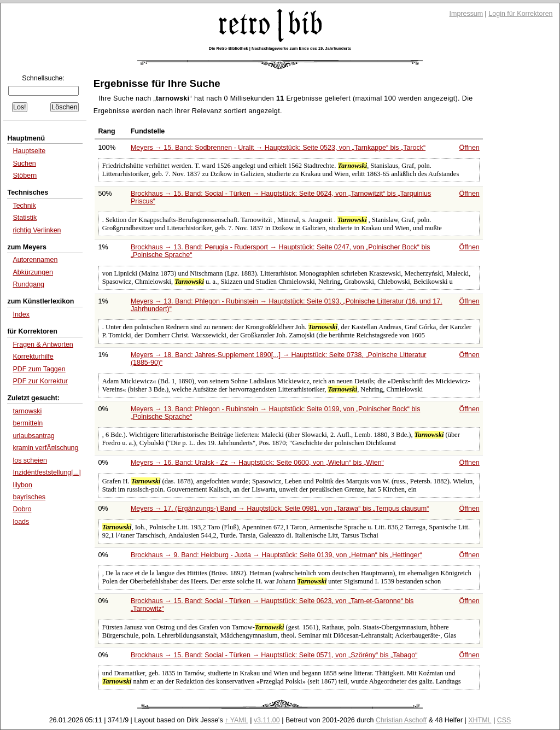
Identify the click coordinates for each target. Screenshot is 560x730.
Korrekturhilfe (33, 357)
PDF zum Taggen (39, 369)
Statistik (25, 218)
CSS (504, 720)
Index (21, 314)
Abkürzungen (33, 272)
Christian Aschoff (401, 720)
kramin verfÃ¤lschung (45, 448)
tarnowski (27, 411)
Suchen (24, 163)
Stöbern (25, 176)
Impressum (466, 14)
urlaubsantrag (33, 436)
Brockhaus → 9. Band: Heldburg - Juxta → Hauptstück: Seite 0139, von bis (276, 555)
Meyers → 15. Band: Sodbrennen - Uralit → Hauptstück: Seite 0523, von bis (278, 148)
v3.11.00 (267, 720)
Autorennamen (35, 260)
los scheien (30, 460)
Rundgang (28, 284)
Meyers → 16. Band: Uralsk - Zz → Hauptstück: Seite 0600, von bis (257, 463)
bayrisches (29, 497)
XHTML (480, 720)
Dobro (22, 509)
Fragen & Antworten (43, 344)
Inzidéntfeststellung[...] (46, 472)
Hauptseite (29, 151)
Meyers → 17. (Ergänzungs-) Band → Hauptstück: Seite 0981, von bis (280, 509)
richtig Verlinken (37, 230)
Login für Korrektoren (520, 14)
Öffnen (469, 148)
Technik (24, 206)
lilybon (22, 485)
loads (21, 522)
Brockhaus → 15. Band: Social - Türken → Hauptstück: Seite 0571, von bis (274, 655)
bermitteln (28, 423)
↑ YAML (237, 720)
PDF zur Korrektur (40, 381)
